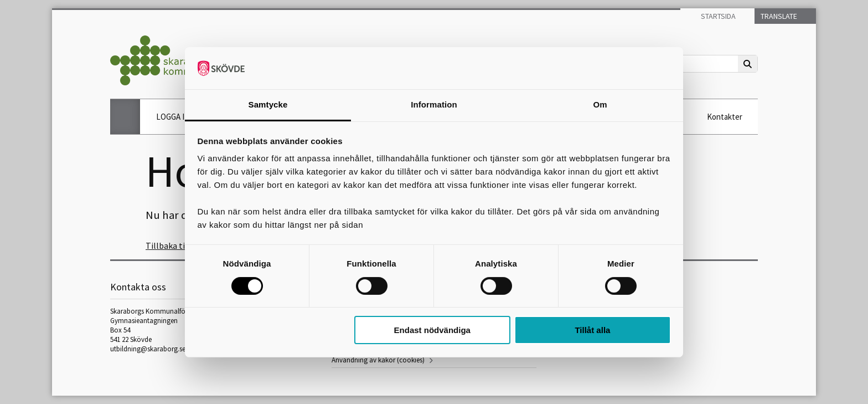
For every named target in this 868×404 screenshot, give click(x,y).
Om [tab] (600, 104)
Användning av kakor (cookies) (378, 360)
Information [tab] (434, 104)
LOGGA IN (173, 117)
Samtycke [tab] (268, 104)
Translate (778, 16)
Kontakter (725, 117)
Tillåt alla (592, 330)
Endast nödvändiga (432, 330)
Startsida (717, 16)
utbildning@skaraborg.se (148, 349)
